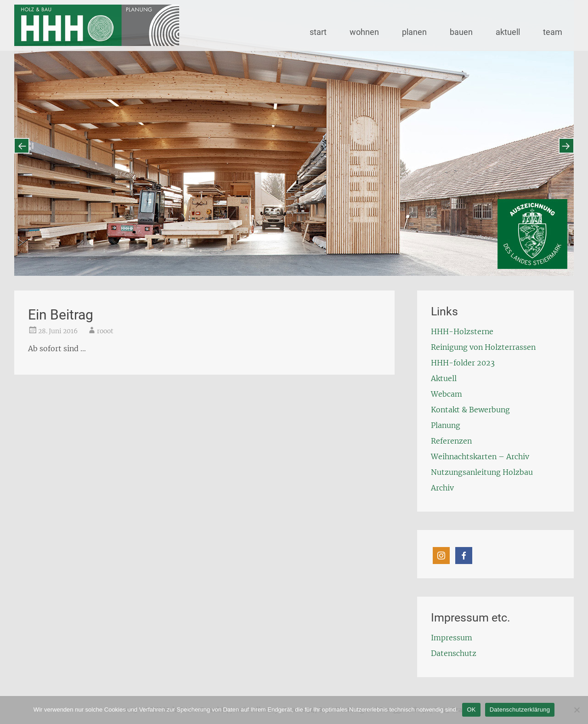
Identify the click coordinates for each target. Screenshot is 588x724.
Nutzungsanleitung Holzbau (482, 472)
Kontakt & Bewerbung (470, 410)
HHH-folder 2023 (463, 363)
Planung (446, 425)
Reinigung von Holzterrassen (483, 347)
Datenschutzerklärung (520, 710)
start (318, 32)
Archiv (442, 488)
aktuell (508, 32)
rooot (105, 331)
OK (471, 710)
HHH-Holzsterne (462, 331)
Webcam (447, 394)
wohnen (364, 32)
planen (414, 32)
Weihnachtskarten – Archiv (480, 456)
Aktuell (444, 378)
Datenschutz (454, 653)
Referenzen (451, 441)
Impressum (452, 638)
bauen (461, 32)
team (553, 32)
